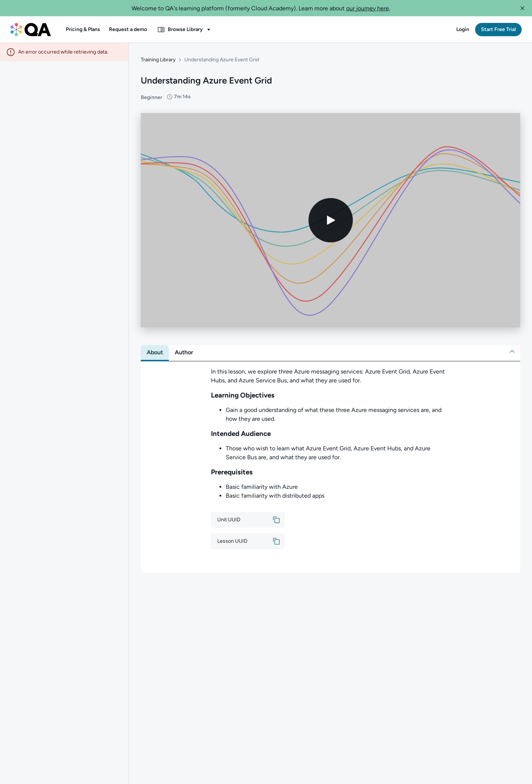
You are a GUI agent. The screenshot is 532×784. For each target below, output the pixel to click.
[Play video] (331, 220)
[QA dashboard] (31, 30)
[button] (522, 8)
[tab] (155, 352)
